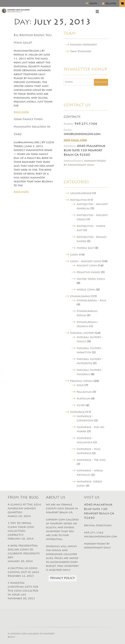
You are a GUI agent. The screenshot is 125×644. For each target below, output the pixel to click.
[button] (97, 12)
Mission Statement (83, 45)
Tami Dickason (81, 52)
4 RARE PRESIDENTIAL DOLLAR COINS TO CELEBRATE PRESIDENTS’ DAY (24, 554)
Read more (21, 112)
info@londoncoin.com (82, 134)
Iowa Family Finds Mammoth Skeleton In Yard (32, 127)
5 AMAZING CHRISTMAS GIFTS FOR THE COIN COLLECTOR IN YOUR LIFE (24, 591)
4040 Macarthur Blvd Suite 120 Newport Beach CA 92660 (84, 151)
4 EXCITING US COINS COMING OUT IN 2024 (24, 572)
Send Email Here (75, 140)
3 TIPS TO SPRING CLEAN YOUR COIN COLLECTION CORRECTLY (24, 531)
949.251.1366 (86, 124)
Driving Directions (98, 526)
